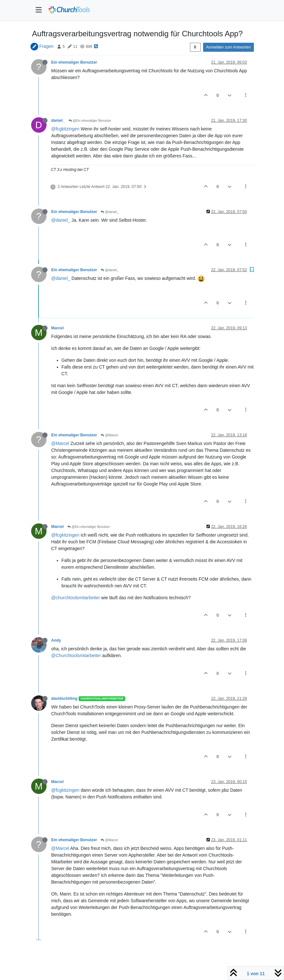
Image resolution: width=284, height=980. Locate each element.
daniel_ (58, 120)
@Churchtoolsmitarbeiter (76, 655)
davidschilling (65, 699)
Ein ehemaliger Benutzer (74, 62)
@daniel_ (110, 212)
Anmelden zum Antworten (228, 47)
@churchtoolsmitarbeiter (76, 598)
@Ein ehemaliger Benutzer (90, 121)
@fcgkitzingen (65, 129)
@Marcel (109, 435)
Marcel (58, 328)
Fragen (46, 46)
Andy (56, 640)
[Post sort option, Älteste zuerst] (195, 47)
